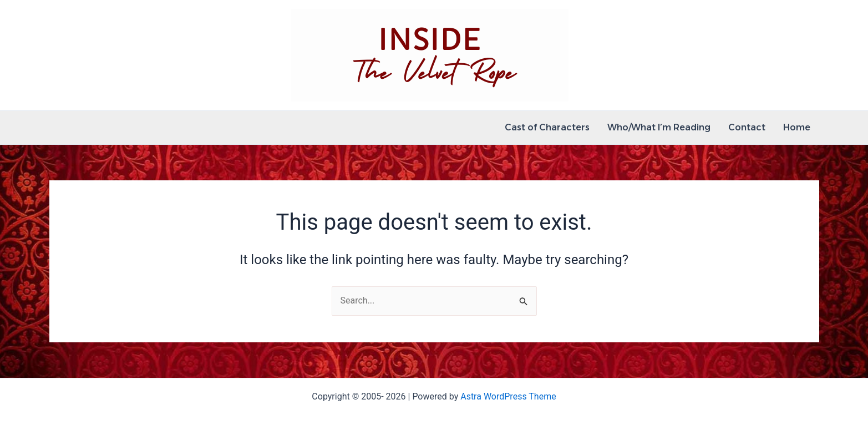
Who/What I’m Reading (659, 127)
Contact (747, 127)
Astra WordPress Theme (508, 396)
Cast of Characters (547, 127)
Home (797, 127)
